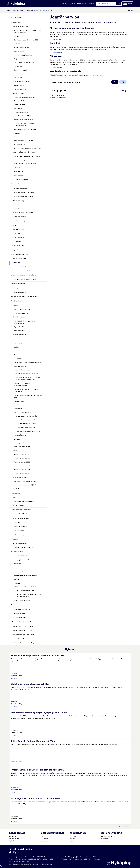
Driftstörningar (82, 4)
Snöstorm (17, 167)
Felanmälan (18, 583)
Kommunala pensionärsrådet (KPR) (25, 485)
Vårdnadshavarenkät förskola (23, 271)
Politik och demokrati (18, 301)
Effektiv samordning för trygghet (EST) (26, 40)
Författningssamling (19, 221)
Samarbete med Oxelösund (21, 601)
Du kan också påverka (19, 435)
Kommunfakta (15, 184)
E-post (72, 841)
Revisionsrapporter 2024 (22, 470)
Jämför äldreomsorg (57, 67)
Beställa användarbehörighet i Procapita (30, 431)
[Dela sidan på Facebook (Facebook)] (57, 91)
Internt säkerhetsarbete (22, 48)
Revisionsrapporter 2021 (22, 458)
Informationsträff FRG (24, 116)
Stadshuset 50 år (19, 242)
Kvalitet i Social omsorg (20, 259)
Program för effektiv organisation (23, 626)
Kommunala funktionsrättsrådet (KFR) (26, 481)
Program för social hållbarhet (22, 639)
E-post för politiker (20, 327)
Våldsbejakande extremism (22, 74)
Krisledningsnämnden (21, 366)
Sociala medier (105, 841)
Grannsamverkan (19, 44)
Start (9, 10)
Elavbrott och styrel (20, 160)
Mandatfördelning (18, 229)
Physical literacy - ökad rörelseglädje (26, 643)
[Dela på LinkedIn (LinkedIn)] (61, 91)
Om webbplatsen (14, 864)
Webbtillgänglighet (45, 864)
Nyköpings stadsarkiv (19, 613)
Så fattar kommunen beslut (21, 489)
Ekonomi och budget (19, 201)
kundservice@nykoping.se (16, 857)
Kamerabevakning (19, 51)
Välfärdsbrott (18, 78)
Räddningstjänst (18, 175)
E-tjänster (72, 4)
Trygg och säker (16, 22)
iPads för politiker (20, 331)
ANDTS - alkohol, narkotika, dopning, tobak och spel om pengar (28, 31)
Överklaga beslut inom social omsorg (24, 279)
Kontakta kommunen (19, 568)
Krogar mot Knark (19, 59)
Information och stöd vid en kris (24, 120)
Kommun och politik (18, 10)
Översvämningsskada (21, 89)
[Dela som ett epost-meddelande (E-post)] (65, 91)
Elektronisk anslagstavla (108, 837)
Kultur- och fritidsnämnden (22, 370)
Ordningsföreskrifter (19, 246)
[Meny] (128, 4)
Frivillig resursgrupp (22, 112)
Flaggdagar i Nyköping (19, 217)
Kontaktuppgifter (15, 839)
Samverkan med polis (21, 70)
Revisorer (15, 451)
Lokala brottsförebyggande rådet (24, 63)
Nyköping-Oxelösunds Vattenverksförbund (27, 560)
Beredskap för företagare (22, 101)
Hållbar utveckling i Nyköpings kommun (23, 622)
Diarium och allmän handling (21, 609)
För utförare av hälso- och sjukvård (26, 416)
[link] (123, 91)
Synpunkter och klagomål (22, 447)
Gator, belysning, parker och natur (26, 591)
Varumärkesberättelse (20, 543)
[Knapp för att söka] (119, 4)
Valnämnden (18, 409)
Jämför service (17, 263)
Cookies (35, 864)
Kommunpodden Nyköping (21, 518)
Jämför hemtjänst (56, 52)
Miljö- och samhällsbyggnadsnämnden (26, 374)
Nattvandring (18, 66)
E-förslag (17, 439)
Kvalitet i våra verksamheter (33, 10)
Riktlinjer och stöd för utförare (26, 424)
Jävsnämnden (18, 359)
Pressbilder (16, 539)
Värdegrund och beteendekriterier (24, 501)
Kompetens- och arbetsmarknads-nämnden (27, 363)
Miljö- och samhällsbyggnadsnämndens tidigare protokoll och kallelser (28, 379)
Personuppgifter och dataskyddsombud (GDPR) (26, 297)
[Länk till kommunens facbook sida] (10, 853)
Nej (123, 82)
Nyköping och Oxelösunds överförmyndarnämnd (22, 384)
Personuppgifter (26, 864)
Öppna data (16, 250)
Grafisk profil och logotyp (20, 514)
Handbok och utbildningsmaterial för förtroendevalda (25, 322)
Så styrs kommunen (17, 552)
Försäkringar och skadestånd (21, 81)
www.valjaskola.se (97, 75)
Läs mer (14, 678)
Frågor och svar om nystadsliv (23, 547)
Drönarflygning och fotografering (23, 197)
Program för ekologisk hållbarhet (23, 630)
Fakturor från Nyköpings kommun (23, 212)
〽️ (1, 866)
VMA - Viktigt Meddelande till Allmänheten (28, 148)
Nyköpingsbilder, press (20, 535)
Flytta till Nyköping (17, 18)
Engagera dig (18, 108)
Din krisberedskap (20, 105)
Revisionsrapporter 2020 (22, 455)
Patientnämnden (19, 401)
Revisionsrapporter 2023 (22, 466)
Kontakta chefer (19, 572)
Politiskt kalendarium (19, 618)
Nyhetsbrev (16, 522)
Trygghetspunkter (20, 144)
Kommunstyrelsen (18, 343)
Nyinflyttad (16, 233)
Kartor (14, 225)
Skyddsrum (17, 137)
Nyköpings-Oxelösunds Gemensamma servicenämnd (26, 390)
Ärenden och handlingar (18, 605)
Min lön (72, 839)
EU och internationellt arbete (20, 179)
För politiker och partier (20, 317)
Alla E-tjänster (44, 839)
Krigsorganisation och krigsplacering (25, 129)
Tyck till (12, 841)
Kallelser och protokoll (20, 335)
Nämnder (15, 351)
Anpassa (63, 4)
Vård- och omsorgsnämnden (23, 412)
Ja (115, 82)
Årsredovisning (19, 209)
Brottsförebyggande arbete (21, 26)
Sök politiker (16, 493)
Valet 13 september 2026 (22, 309)
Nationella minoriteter (19, 292)
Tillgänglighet (17, 288)
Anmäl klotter (18, 36)
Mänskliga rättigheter (18, 284)
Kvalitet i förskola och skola (21, 267)
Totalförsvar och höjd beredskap (24, 141)
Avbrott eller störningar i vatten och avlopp (28, 156)
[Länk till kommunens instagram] (14, 853)
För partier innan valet (22, 313)
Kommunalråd (17, 564)
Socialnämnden (19, 405)
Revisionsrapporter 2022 (22, 462)
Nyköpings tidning (18, 531)
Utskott (17, 347)
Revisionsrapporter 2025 (22, 473)
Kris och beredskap (18, 93)
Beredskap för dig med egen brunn (25, 97)
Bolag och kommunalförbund (21, 556)
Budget (16, 205)
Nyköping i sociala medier (20, 527)
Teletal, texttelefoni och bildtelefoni (26, 576)
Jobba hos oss (105, 839)
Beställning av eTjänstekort (26, 420)
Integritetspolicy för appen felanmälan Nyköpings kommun (29, 596)
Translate (92, 4)
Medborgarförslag (20, 443)
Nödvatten (17, 133)
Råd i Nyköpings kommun (20, 477)
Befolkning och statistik (20, 188)
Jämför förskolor (56, 39)
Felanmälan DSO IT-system (26, 427)
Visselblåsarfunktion (19, 505)
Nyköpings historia (18, 238)
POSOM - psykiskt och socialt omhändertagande (25, 125)
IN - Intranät (74, 837)
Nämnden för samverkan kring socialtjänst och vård (28, 396)
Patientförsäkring (19, 86)
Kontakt (131, 10)
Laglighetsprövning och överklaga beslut (24, 275)
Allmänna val (17, 305)
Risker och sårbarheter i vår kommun (24, 152)
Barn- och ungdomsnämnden (23, 355)
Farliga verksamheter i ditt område (25, 164)
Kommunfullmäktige (19, 339)
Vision (14, 497)
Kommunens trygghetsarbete (23, 55)
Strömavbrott (18, 171)
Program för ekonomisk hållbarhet (23, 635)
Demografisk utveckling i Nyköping (23, 192)
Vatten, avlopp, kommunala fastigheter (28, 587)
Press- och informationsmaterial (21, 510)
